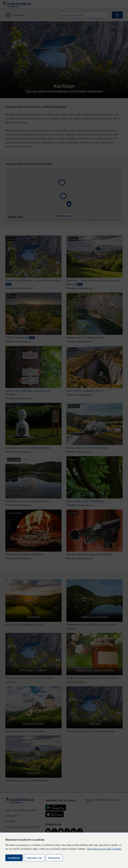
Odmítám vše (34, 858)
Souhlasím (14, 858)
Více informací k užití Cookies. (104, 849)
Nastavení (54, 858)
